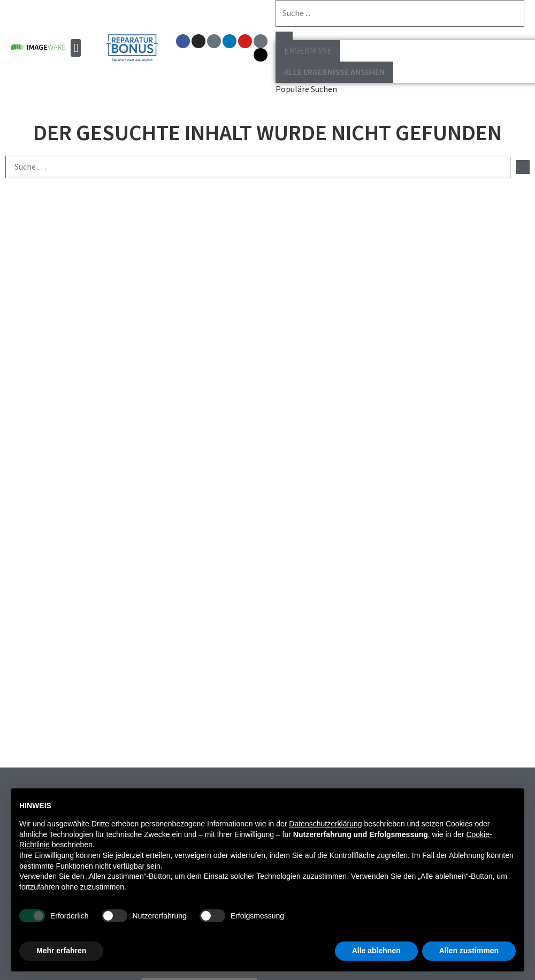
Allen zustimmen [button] (469, 951)
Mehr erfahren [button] (61, 951)
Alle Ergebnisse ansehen (334, 72)
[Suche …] (258, 167)
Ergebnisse (307, 51)
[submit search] (523, 167)
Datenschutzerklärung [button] (325, 824)
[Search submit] (284, 36)
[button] (76, 48)
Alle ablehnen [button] (376, 951)
